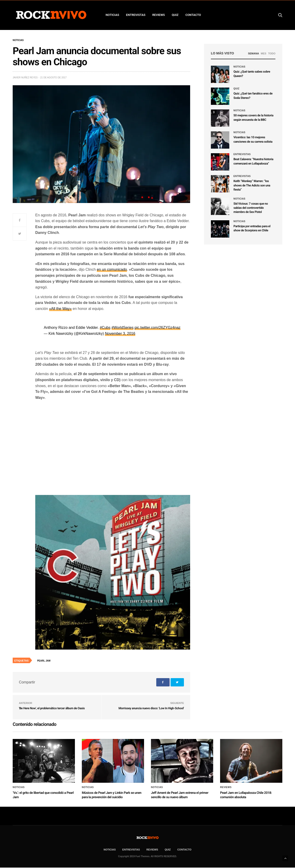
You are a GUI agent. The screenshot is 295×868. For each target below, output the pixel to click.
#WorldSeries (123, 328)
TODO (272, 53)
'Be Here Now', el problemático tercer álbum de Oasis (52, 708)
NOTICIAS (112, 15)
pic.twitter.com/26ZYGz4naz (158, 328)
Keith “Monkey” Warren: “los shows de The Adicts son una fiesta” (252, 185)
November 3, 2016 (120, 334)
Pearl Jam (44, 661)
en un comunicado (112, 269)
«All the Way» (60, 309)
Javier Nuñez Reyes (25, 78)
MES (264, 53)
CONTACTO (193, 15)
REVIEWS (159, 15)
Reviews (226, 787)
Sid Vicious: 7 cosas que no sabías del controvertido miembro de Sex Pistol (251, 208)
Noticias (18, 40)
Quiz (175, 15)
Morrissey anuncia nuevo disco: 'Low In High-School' (151, 708)
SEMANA (254, 53)
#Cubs (105, 328)
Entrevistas (242, 154)
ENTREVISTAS (136, 15)
